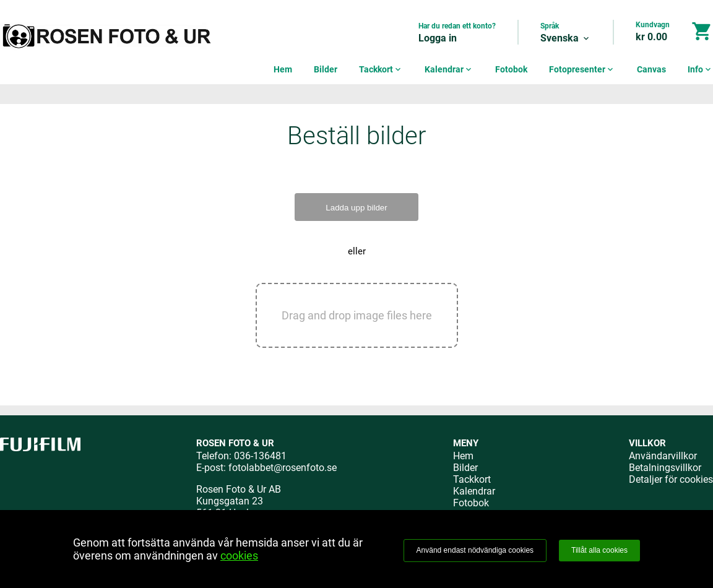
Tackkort (381, 69)
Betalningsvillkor (665, 468)
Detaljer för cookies (671, 479)
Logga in (438, 38)
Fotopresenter (582, 69)
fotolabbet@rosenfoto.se (283, 468)
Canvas (651, 69)
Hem (283, 69)
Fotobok (511, 69)
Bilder (326, 69)
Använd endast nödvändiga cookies (475, 550)
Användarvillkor (663, 456)
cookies (239, 556)
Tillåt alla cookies (599, 550)
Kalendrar (449, 69)
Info (700, 69)
